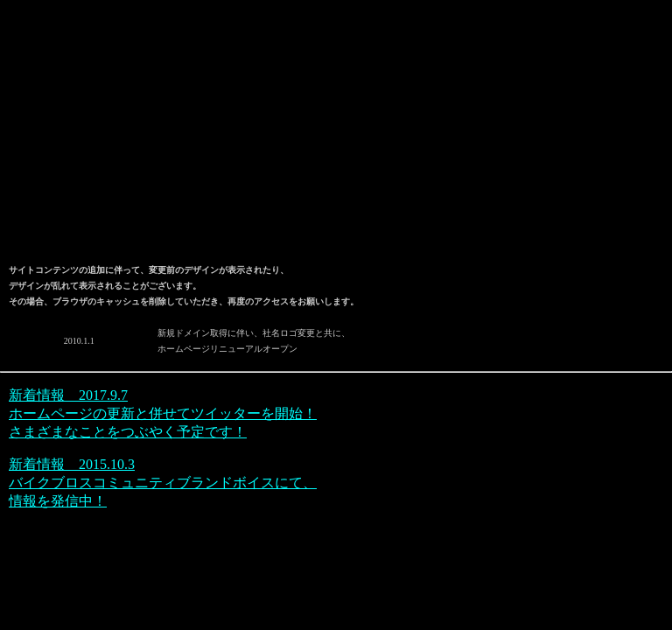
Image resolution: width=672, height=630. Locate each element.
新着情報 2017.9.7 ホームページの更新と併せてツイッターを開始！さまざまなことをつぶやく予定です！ (163, 413)
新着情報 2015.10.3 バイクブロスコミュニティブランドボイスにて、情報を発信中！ (163, 483)
